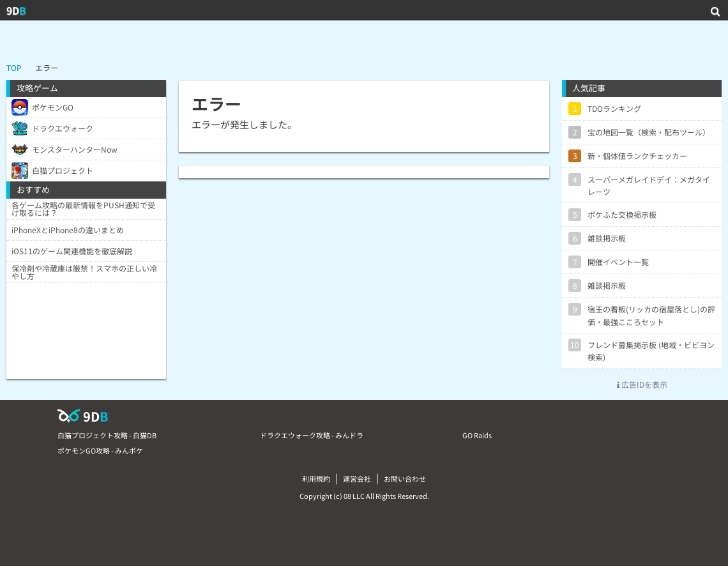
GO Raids (477, 435)
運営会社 (357, 478)
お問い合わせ (405, 478)
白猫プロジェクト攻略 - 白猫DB (107, 435)
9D (16, 10)
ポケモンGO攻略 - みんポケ (100, 450)
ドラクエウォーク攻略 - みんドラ (312, 435)
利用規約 (316, 478)
